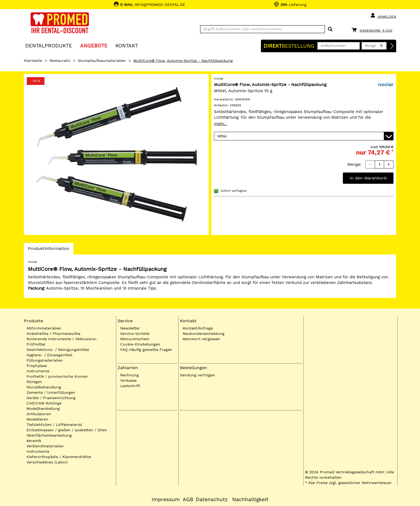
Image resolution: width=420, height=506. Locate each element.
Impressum (166, 500)
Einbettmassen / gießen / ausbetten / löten (67, 430)
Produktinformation (48, 250)
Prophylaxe (37, 366)
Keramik (34, 441)
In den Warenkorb (368, 178)
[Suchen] (330, 29)
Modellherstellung (43, 408)
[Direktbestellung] (392, 46)
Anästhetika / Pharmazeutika (53, 333)
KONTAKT (127, 45)
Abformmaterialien (44, 328)
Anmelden (383, 16)
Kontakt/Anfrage (198, 328)
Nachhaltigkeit (250, 500)
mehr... (221, 124)
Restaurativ (60, 61)
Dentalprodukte (49, 45)
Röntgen (34, 382)
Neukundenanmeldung (204, 333)
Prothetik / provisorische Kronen (57, 376)
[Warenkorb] (373, 30)
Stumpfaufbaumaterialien (102, 61)
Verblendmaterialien (45, 446)
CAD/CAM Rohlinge (44, 403)
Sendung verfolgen (198, 375)
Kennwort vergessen (201, 339)
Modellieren (37, 419)
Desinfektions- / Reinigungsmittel (58, 350)
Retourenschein (135, 339)
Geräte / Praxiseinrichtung (51, 398)
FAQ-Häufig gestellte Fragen (146, 350)
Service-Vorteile (135, 333)
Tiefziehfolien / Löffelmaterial (54, 425)
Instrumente (38, 371)
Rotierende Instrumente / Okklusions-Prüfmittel (62, 342)
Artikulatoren (39, 414)
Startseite (33, 61)
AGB (188, 500)
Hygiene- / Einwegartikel (49, 355)
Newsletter (130, 328)
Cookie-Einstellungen (140, 344)
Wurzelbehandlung (44, 387)
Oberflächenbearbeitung (49, 435)
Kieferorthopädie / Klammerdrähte (59, 457)
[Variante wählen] (304, 136)
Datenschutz (212, 500)
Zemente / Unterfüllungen (51, 392)
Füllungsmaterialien (45, 360)
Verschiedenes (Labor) (47, 462)
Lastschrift (130, 386)
